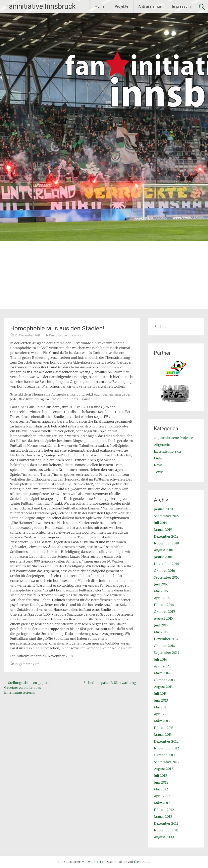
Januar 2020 (163, 509)
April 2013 (162, 714)
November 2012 (167, 748)
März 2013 (162, 721)
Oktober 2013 (164, 680)
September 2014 (167, 653)
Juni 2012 (161, 782)
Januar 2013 (163, 735)
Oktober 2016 (165, 571)
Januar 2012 (163, 817)
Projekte (122, 6)
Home (100, 6)
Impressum (181, 6)
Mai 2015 (161, 632)
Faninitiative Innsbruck (40, 6)
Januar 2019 (163, 530)
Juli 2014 (161, 659)
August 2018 (164, 550)
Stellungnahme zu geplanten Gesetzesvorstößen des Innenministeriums (29, 688)
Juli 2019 (161, 523)
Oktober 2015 (164, 612)
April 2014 (162, 666)
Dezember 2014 (166, 639)
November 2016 (166, 564)
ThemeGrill (142, 862)
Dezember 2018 (166, 536)
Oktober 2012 (165, 755)
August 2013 (163, 687)
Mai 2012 (161, 789)
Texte (35, 664)
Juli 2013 (160, 694)
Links (158, 458)
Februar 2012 (164, 810)
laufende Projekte (168, 451)
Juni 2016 (161, 584)
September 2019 (167, 516)
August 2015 (163, 618)
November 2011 (166, 830)
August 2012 (164, 769)
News (158, 465)
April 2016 (162, 598)
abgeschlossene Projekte (173, 438)
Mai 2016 (161, 591)
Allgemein (23, 664)
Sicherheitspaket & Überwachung (112, 683)
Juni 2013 (161, 700)
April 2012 (162, 796)
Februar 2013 (164, 728)
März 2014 (162, 673)
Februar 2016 (164, 605)
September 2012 (167, 762)
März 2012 (162, 803)
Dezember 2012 (166, 741)
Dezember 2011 (166, 823)
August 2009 (164, 837)
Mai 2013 (161, 707)
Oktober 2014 (165, 646)
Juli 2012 (161, 776)
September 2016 (167, 577)
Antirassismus (150, 6)
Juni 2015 (161, 625)
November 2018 (166, 543)
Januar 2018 (163, 557)
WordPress (95, 862)
